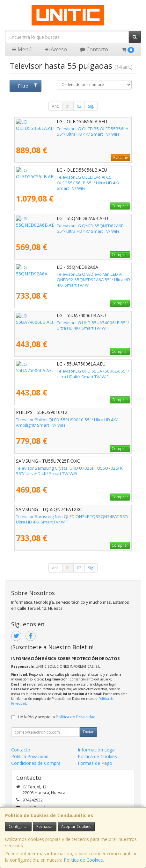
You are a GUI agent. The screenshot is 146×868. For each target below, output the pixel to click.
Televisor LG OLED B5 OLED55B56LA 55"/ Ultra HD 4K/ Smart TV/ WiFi (69, 131)
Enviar (88, 732)
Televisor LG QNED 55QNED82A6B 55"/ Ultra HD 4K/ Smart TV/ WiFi (73, 228)
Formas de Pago (95, 763)
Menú (22, 49)
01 (68, 106)
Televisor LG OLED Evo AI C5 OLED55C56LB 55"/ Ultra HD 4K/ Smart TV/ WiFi (71, 180)
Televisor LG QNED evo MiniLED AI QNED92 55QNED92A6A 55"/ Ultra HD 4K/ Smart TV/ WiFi (73, 277)
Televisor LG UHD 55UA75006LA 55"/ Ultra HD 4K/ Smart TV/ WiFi (71, 374)
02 (79, 106)
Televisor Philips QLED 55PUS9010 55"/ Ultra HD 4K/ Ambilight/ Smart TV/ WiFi (67, 422)
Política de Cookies (83, 860)
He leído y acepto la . (57, 717)
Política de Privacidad (76, 717)
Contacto (94, 49)
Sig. (91, 106)
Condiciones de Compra (36, 763)
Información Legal (97, 750)
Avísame (120, 157)
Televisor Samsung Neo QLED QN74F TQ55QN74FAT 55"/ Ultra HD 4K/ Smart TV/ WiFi (72, 519)
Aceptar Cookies (76, 826)
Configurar (18, 826)
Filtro (28, 86)
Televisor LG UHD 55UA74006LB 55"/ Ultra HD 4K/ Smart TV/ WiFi (71, 325)
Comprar (120, 206)
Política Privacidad (30, 756)
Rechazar (45, 826)
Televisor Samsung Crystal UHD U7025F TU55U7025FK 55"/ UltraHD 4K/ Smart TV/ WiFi (69, 471)
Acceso (56, 49)
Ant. (55, 106)
